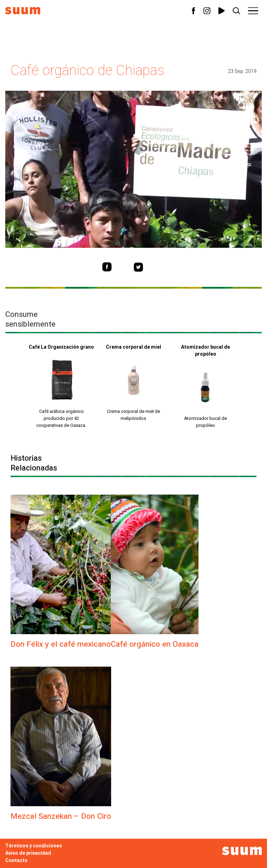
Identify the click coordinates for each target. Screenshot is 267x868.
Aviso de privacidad (28, 853)
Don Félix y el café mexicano (61, 644)
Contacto (16, 860)
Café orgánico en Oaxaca (155, 644)
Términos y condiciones (34, 846)
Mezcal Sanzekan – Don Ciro (61, 816)
